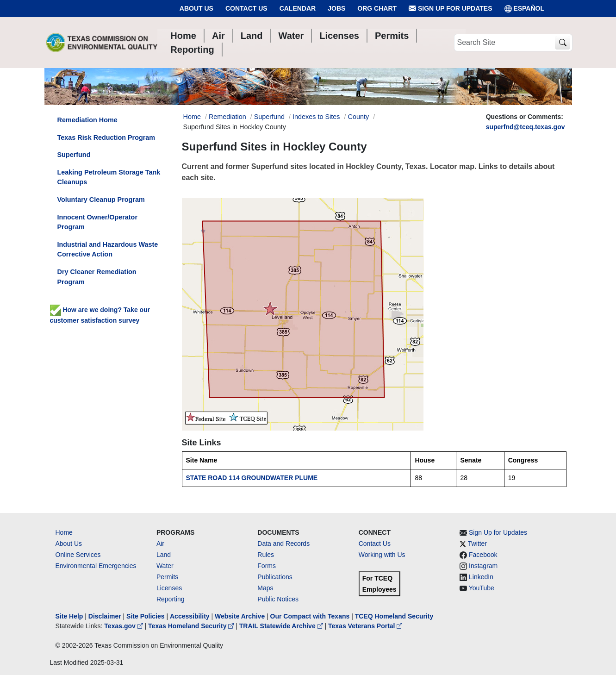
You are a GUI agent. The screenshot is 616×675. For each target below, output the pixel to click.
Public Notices (278, 599)
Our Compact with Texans (310, 616)
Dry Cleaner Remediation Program (97, 277)
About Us (196, 8)
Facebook (483, 555)
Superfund (269, 117)
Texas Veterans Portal (365, 626)
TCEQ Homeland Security (394, 616)
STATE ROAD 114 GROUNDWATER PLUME (252, 478)
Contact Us (246, 8)
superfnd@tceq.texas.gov (526, 127)
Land (164, 555)
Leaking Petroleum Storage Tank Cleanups (109, 177)
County (359, 117)
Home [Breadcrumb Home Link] (192, 117)
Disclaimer (105, 616)
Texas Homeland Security (192, 626)
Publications (275, 577)
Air (160, 544)
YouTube (482, 588)
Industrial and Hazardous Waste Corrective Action (108, 250)
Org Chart (377, 8)
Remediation (227, 117)
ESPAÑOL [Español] (525, 9)
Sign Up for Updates (450, 9)
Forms (267, 566)
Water (165, 566)
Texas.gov (124, 626)
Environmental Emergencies (96, 566)
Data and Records (283, 544)
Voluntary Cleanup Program (101, 200)
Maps (265, 588)
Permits (167, 577)
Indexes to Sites (316, 117)
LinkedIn (481, 577)
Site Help (69, 616)
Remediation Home (87, 120)
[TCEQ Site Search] (563, 43)
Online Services (78, 555)
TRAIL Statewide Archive (282, 626)
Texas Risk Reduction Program (106, 137)
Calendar (298, 8)
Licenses (169, 588)
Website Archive (240, 616)
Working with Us (382, 555)
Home (64, 532)
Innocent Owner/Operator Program (98, 222)
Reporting (171, 599)
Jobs (336, 8)
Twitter (477, 544)
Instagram (483, 566)
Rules (266, 555)
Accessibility (191, 616)
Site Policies (145, 616)
